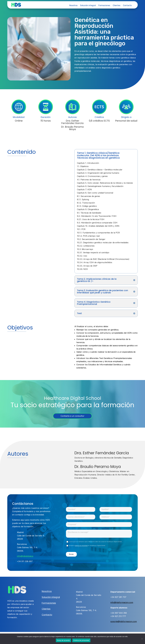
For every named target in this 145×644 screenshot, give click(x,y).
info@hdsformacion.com (122, 602)
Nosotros (73, 6)
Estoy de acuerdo (63, 640)
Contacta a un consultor (72, 416)
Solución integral (88, 6)
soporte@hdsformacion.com (124, 621)
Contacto (127, 6)
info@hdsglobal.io (25, 556)
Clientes (117, 6)
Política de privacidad (81, 640)
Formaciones (104, 6)
